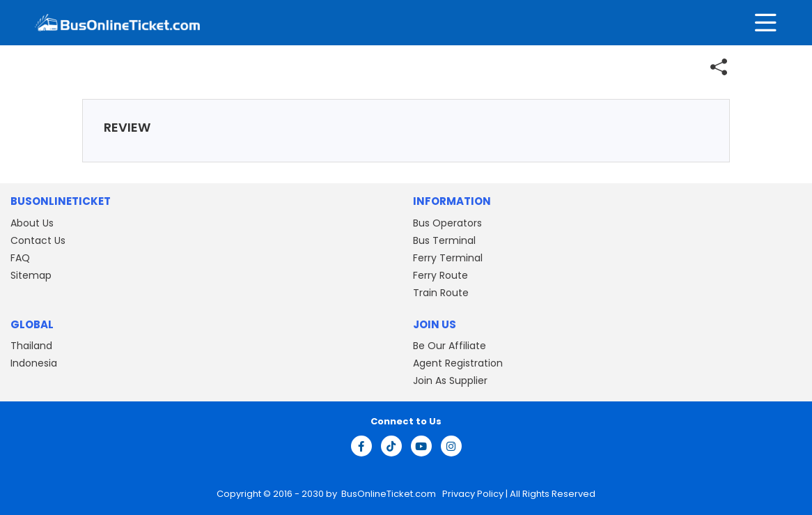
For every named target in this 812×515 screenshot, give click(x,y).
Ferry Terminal (448, 258)
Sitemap (31, 275)
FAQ (20, 258)
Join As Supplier (450, 381)
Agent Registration (458, 363)
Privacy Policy (472, 494)
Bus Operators (447, 223)
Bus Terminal (444, 240)
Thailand (31, 346)
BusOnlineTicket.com (390, 494)
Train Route (441, 293)
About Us (32, 223)
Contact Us (38, 240)
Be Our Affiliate (450, 346)
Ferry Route (440, 275)
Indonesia (34, 363)
